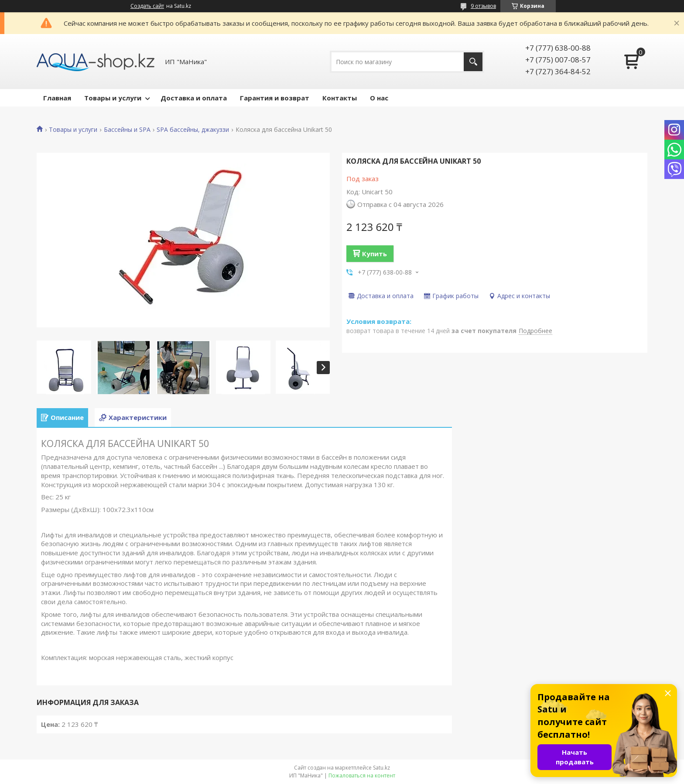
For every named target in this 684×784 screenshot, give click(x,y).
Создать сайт (147, 6)
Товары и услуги (113, 98)
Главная (57, 98)
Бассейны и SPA (127, 130)
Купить (374, 254)
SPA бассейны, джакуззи (193, 130)
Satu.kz (381, 768)
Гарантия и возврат (275, 98)
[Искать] (473, 62)
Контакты (340, 98)
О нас (379, 98)
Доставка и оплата (194, 98)
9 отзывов (483, 6)
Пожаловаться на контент (362, 775)
